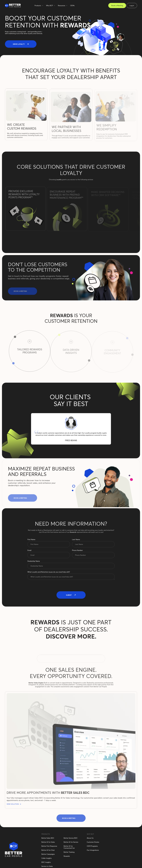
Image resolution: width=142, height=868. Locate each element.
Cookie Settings (92, 861)
